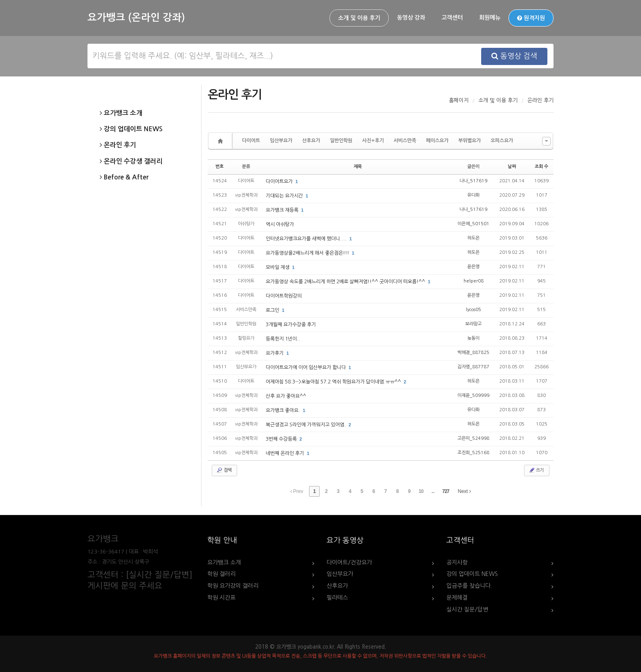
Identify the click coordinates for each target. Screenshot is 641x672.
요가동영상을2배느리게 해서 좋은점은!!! (308, 253)
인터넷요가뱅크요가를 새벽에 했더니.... (307, 239)
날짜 (512, 167)
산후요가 (311, 141)
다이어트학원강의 (284, 296)
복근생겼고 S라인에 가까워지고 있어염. (306, 425)
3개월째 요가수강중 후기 (291, 325)
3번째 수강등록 (282, 439)
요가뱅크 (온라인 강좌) (136, 18)
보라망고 (473, 324)
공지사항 (457, 562)
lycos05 (474, 310)
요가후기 (275, 353)
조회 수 (541, 167)
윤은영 (473, 267)
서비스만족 (405, 141)
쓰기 (536, 470)
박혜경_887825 (473, 353)
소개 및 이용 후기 (359, 18)
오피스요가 (502, 141)
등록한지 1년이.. (283, 339)
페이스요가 (437, 141)
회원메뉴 (490, 18)
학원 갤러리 (221, 574)
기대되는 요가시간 (285, 196)
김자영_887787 (473, 367)
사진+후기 (373, 141)
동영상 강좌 (411, 18)
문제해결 (457, 598)
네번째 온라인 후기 (286, 453)
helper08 (474, 281)
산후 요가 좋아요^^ (286, 396)
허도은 (473, 238)
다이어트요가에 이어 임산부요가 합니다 (306, 367)
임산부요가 (281, 141)
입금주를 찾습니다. (469, 586)
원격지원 (531, 18)
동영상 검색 (514, 56)
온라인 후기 (118, 145)
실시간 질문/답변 (467, 609)
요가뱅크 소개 (121, 113)
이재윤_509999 (473, 395)
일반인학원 (341, 141)
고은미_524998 (473, 438)
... (433, 491)
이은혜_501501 (473, 224)
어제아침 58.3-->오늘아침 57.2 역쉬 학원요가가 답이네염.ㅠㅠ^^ (334, 382)
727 (446, 491)
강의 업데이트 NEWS (131, 129)
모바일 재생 (278, 267)
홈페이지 (459, 100)
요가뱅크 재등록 (283, 210)
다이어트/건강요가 (349, 562)
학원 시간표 (221, 598)
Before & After (124, 177)
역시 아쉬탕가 (280, 224)
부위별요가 (470, 141)
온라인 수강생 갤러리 (131, 161)
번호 (220, 167)
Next (464, 491)
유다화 (473, 195)
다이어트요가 (280, 181)
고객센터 (452, 18)
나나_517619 (473, 181)
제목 (358, 167)
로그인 (273, 310)
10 (421, 491)
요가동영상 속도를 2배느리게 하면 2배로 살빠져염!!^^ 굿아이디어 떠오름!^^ (346, 282)
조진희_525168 (473, 453)
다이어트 (251, 141)
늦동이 (473, 338)
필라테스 (337, 598)
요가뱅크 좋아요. (284, 410)
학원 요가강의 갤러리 (233, 586)
